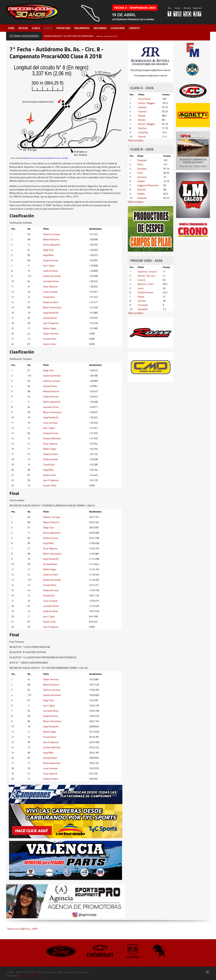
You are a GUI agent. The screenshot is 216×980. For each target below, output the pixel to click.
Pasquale (142, 160)
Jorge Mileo (48, 255)
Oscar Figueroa (50, 287)
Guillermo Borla (50, 271)
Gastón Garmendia (52, 276)
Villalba (141, 194)
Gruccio (141, 280)
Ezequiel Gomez (51, 260)
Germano (142, 177)
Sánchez (143, 128)
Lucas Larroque (50, 292)
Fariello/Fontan (146, 292)
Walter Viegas (50, 328)
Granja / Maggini (147, 103)
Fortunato (143, 305)
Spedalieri (143, 309)
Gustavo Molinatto (52, 438)
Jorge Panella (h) (51, 313)
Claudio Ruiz (49, 297)
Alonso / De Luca (146, 276)
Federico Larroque (52, 234)
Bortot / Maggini (147, 124)
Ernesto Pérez (50, 339)
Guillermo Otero (51, 302)
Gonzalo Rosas (50, 318)
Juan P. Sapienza (51, 323)
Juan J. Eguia (49, 266)
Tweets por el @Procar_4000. (22, 929)
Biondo (142, 120)
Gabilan (141, 181)
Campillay (143, 132)
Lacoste (142, 301)
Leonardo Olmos (51, 281)
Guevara (143, 111)
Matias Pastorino (51, 239)
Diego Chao (48, 250)
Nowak (142, 116)
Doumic (142, 136)
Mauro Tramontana (52, 307)
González (142, 169)
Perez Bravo (144, 99)
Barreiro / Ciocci (146, 284)
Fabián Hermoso (51, 334)
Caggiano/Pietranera (148, 185)
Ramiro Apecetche (52, 245)
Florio (140, 164)
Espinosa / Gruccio (147, 271)
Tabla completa (136, 140)
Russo (141, 297)
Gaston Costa (49, 344)
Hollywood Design (29, 976)
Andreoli (142, 189)
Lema (141, 288)
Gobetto (142, 107)
